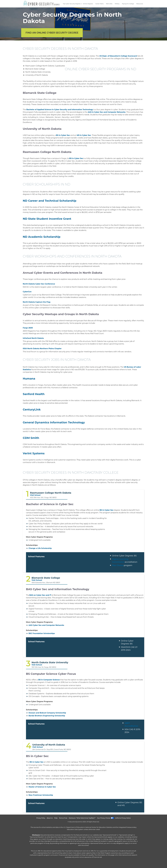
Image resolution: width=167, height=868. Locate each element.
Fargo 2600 (28, 328)
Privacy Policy (41, 818)
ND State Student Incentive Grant (47, 219)
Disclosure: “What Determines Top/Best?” (82, 818)
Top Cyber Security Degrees (72, 4)
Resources (140, 4)
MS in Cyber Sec (84, 135)
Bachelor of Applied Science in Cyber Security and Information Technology (60, 110)
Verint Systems (34, 453)
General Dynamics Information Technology (54, 422)
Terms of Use (63, 818)
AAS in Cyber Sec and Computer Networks (107, 112)
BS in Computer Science (49, 680)
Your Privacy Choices (104, 818)
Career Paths (99, 4)
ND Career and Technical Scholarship (50, 201)
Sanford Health (34, 394)
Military (117, 4)
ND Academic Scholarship (42, 237)
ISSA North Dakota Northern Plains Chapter (42, 349)
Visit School (35, 495)
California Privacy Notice (123, 818)
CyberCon (27, 292)
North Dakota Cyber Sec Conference (39, 284)
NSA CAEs (109, 4)
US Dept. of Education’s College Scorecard (118, 56)
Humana (29, 379)
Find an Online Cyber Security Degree (52, 33)
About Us (50, 818)
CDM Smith (31, 438)
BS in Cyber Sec (63, 135)
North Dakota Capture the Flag (37, 302)
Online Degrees (88, 4)
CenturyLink (32, 410)
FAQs (56, 818)
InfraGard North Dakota (33, 338)
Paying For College (128, 4)
